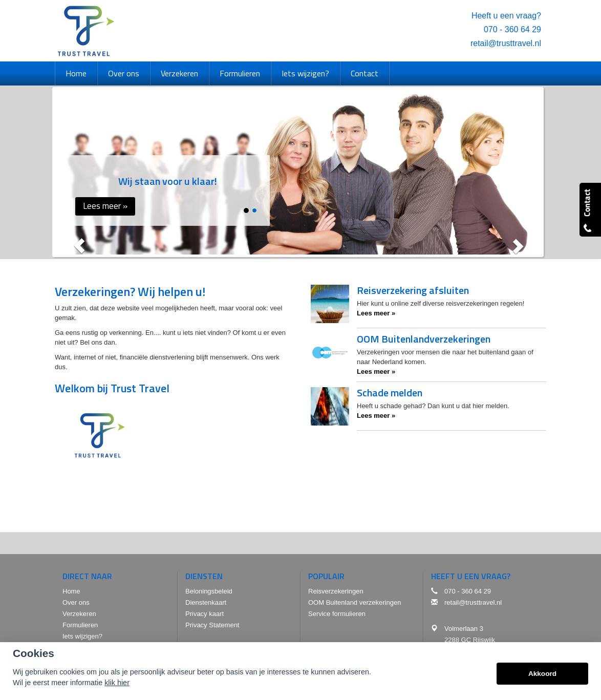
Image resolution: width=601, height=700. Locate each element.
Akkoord (542, 674)
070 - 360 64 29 (512, 29)
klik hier (117, 683)
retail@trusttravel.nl (506, 43)
